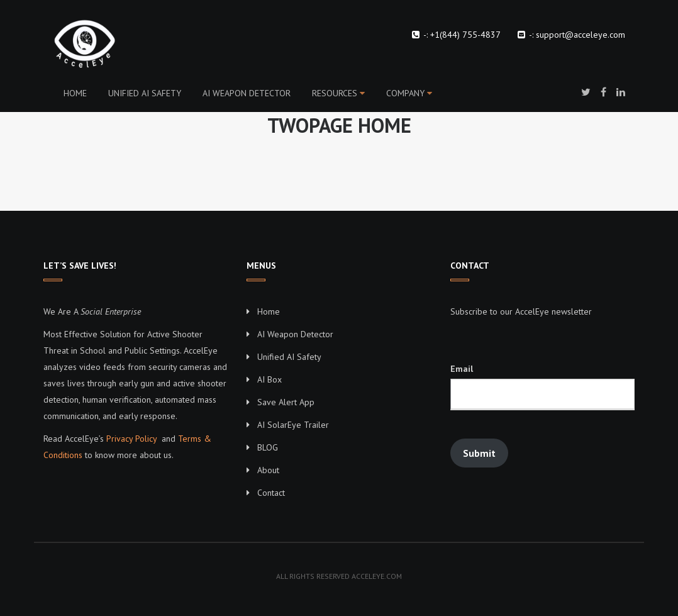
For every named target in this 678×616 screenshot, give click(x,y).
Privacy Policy (131, 439)
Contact (271, 493)
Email (462, 369)
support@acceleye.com (581, 35)
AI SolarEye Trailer (293, 425)
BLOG (268, 447)
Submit (479, 453)
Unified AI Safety (145, 93)
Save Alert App (286, 402)
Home (75, 93)
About (268, 470)
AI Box (270, 379)
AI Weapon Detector (247, 93)
